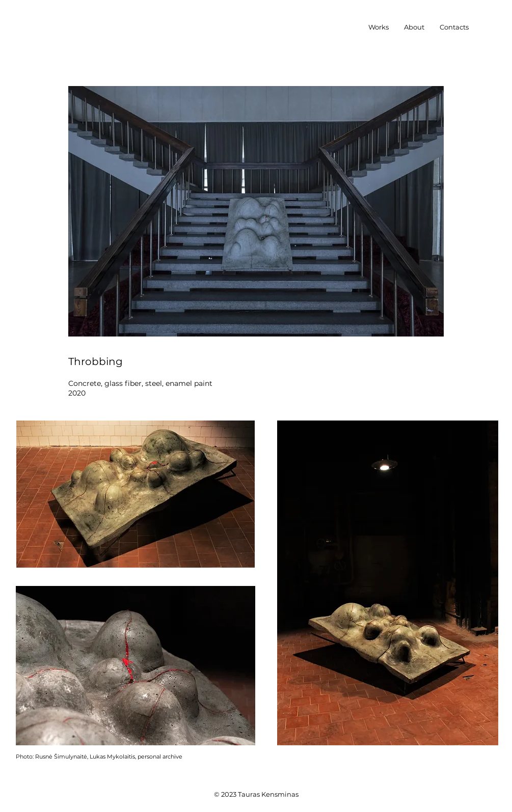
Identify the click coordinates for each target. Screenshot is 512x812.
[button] (379, 27)
